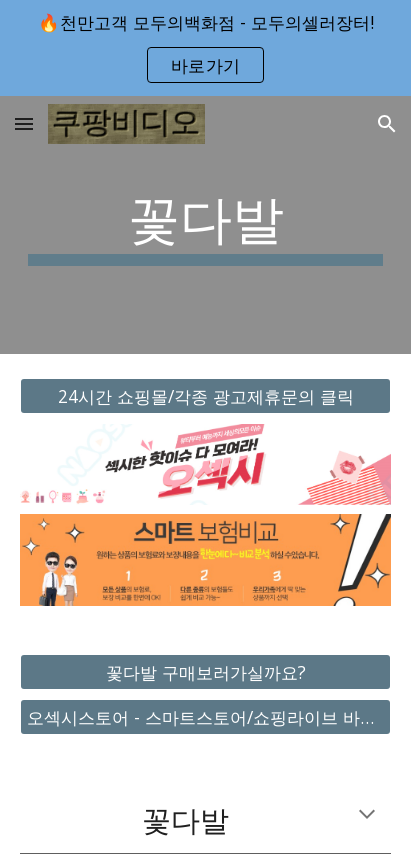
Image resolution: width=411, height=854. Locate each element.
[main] (205, 225)
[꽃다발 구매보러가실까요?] (205, 671)
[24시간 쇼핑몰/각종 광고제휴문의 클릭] (205, 396)
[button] (24, 123)
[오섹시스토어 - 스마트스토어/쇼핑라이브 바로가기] (205, 717)
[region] (205, 48)
